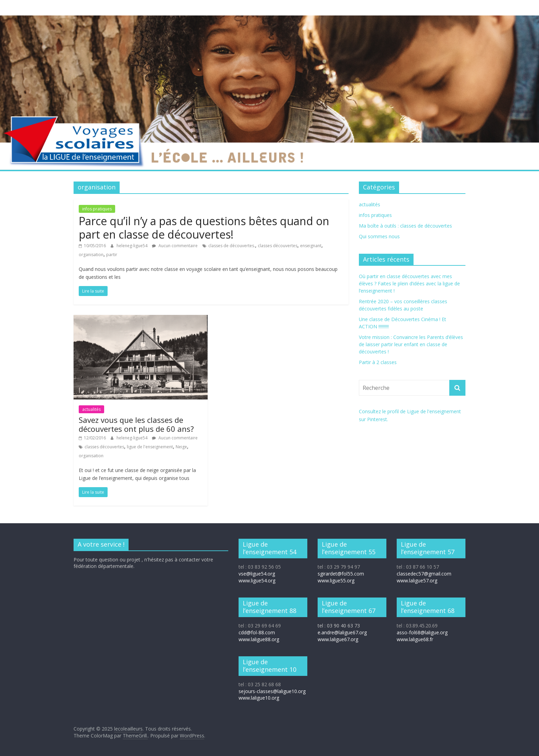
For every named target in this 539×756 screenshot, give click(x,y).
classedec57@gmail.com (424, 574)
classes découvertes (278, 246)
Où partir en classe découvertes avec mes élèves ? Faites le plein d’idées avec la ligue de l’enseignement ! (409, 283)
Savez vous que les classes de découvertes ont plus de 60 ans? (136, 424)
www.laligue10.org (259, 698)
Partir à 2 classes (378, 362)
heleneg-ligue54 (133, 246)
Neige (181, 447)
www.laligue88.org (259, 639)
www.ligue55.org (336, 580)
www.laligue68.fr (415, 639)
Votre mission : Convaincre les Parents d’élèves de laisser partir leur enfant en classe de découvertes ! (411, 344)
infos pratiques (97, 209)
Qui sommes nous (379, 236)
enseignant (311, 246)
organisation (91, 255)
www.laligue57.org (417, 580)
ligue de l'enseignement (150, 447)
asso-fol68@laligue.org (422, 632)
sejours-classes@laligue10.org (272, 691)
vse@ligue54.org (257, 574)
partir (112, 255)
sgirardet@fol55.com (341, 574)
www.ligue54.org (257, 580)
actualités (91, 409)
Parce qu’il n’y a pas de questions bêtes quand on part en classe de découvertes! (204, 227)
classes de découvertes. (232, 246)
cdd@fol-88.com (257, 632)
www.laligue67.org (338, 639)
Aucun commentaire (175, 246)
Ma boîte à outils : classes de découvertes (405, 226)
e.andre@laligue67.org (342, 632)
